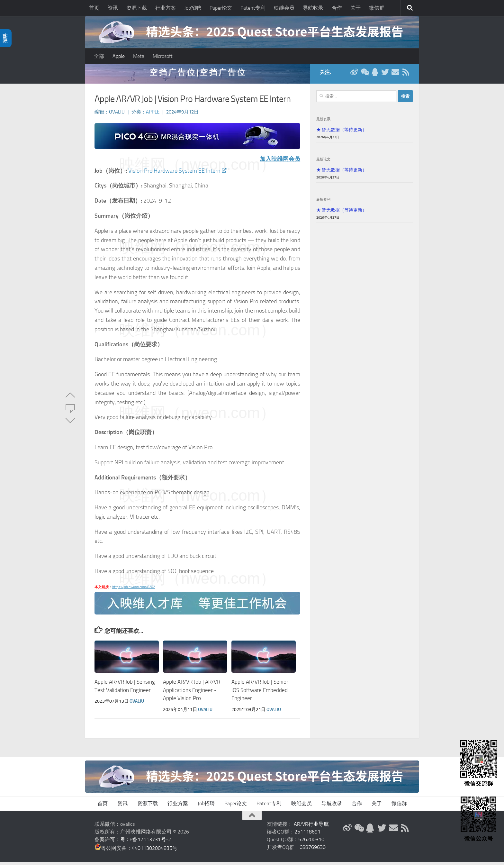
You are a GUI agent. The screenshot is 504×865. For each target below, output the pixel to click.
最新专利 (323, 203)
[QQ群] (375, 75)
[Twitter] (385, 75)
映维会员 (284, 8)
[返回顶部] (252, 819)
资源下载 (137, 8)
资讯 (113, 8)
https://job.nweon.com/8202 (134, 590)
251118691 (307, 835)
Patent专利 (253, 8)
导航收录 (313, 8)
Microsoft (163, 56)
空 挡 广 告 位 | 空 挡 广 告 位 (197, 75)
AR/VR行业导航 (311, 827)
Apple (119, 56)
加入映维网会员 (280, 162)
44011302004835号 (155, 851)
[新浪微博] (354, 75)
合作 (337, 8)
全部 (99, 56)
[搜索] (410, 8)
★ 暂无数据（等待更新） (342, 133)
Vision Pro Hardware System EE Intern (177, 174)
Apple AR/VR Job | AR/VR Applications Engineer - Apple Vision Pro (192, 693)
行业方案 (166, 8)
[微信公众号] (364, 75)
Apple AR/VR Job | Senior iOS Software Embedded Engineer (260, 693)
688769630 (313, 850)
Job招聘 (193, 8)
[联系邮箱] (395, 75)
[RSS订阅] (406, 75)
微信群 (377, 8)
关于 (355, 8)
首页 (94, 8)
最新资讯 (323, 122)
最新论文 (323, 162)
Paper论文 (221, 8)
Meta (139, 56)
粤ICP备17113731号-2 (146, 843)
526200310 (311, 843)
